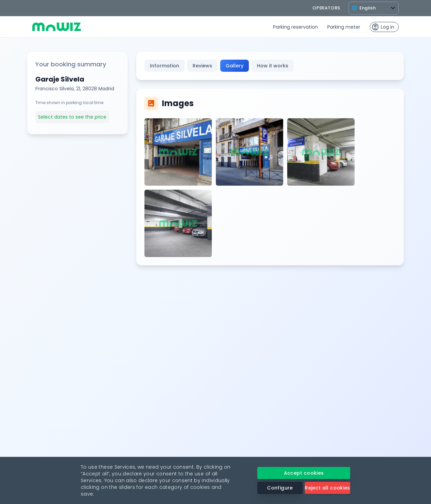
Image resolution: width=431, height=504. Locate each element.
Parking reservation (295, 27)
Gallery (235, 66)
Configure (280, 488)
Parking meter (344, 27)
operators (326, 8)
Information (164, 66)
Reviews (202, 66)
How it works (273, 66)
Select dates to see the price (72, 117)
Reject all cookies (327, 488)
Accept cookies (304, 473)
